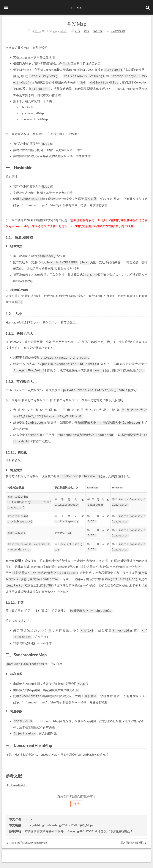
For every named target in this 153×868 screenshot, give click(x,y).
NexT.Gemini (77, 862)
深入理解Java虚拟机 (133, 828)
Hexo (64, 862)
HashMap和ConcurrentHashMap (27, 828)
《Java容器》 (18, 770)
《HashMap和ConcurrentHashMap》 (36, 740)
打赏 (76, 790)
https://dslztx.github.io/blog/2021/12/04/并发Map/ (59, 811)
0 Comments (118, 30)
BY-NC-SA (85, 817)
